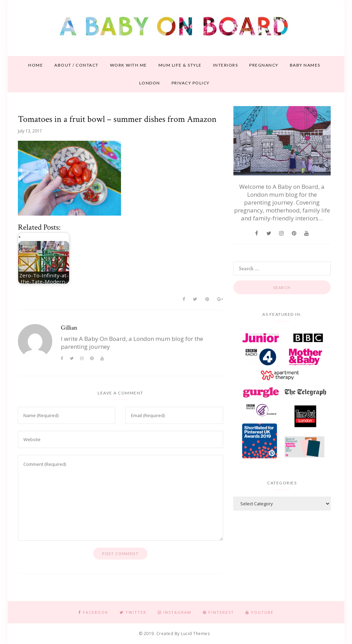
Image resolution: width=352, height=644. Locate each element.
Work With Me (129, 65)
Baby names (305, 65)
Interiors (226, 65)
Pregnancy (264, 65)
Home (36, 65)
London (150, 83)
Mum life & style (180, 65)
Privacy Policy (191, 83)
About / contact (76, 65)
